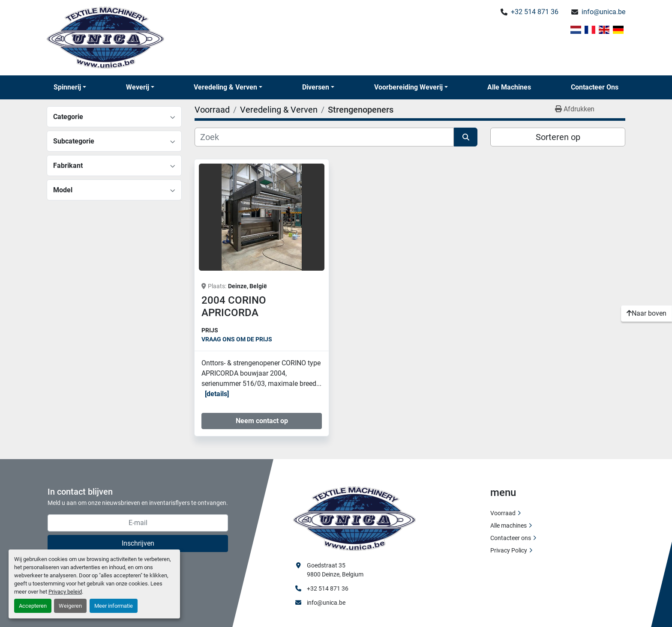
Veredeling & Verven (225, 87)
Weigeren (70, 606)
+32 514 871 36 (535, 12)
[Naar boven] (646, 313)
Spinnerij (67, 87)
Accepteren (33, 606)
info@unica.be (603, 12)
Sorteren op (558, 137)
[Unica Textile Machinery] (354, 518)
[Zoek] (324, 137)
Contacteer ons (595, 87)
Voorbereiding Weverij (408, 87)
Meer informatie (114, 606)
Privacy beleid (65, 592)
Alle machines (509, 87)
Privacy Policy (509, 550)
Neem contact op (262, 421)
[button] (70, 87)
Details (217, 394)
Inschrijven (138, 543)
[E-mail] (138, 523)
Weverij (138, 87)
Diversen (316, 87)
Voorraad (503, 513)
